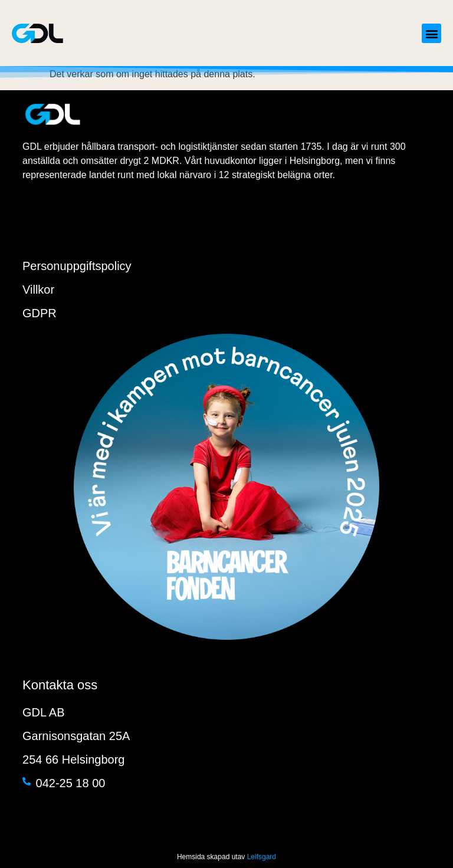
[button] (431, 33)
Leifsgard (262, 857)
